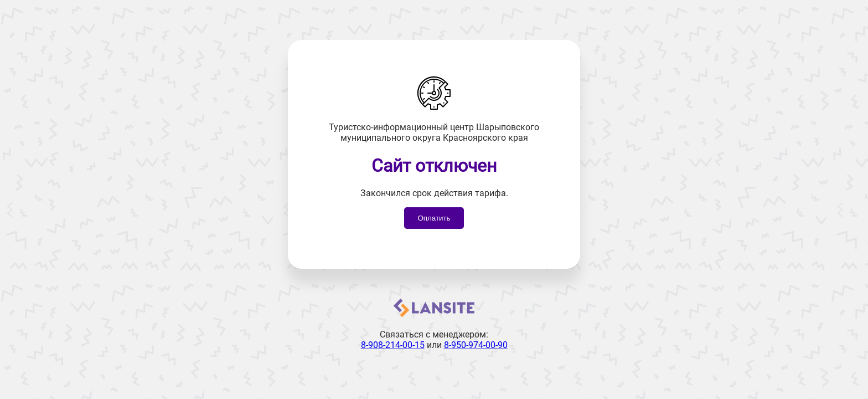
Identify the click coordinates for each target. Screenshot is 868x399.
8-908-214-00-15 (393, 345)
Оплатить (434, 218)
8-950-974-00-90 (476, 345)
